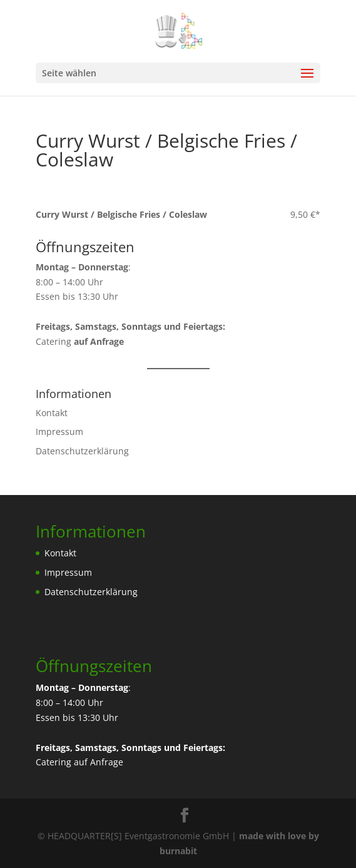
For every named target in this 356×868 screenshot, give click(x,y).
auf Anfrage (99, 762)
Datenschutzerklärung (82, 451)
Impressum (59, 431)
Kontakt (52, 413)
